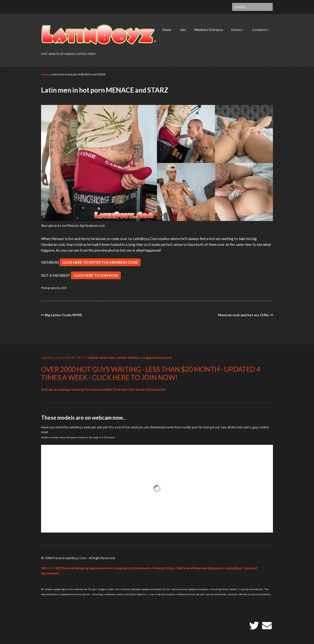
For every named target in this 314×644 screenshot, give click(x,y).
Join (183, 30)
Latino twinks (127, 358)
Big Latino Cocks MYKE (64, 315)
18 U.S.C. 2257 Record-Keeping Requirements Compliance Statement (96, 568)
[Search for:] (252, 7)
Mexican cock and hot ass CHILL (244, 315)
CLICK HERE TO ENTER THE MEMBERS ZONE (100, 262)
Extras (236, 30)
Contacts (259, 30)
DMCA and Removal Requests (200, 568)
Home (167, 30)
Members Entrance (209, 30)
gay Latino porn (159, 358)
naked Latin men (101, 358)
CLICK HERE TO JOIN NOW (96, 275)
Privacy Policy (163, 568)
